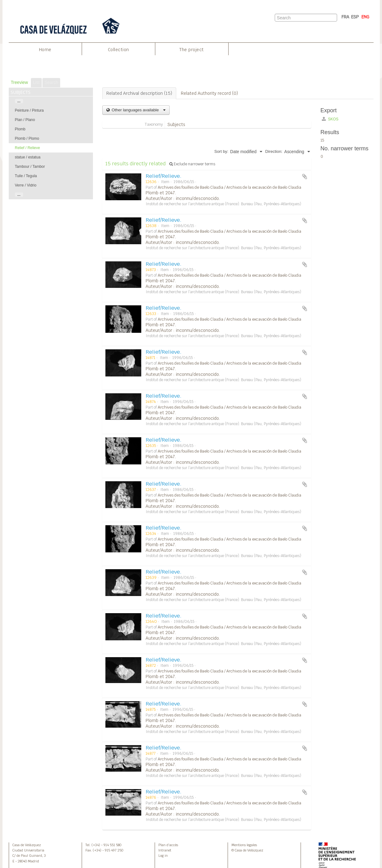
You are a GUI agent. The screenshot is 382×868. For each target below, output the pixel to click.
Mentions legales (244, 845)
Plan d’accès (168, 845)
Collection (118, 50)
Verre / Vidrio (26, 185)
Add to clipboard (305, 177)
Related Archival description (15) (139, 93)
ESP (355, 17)
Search (51, 82)
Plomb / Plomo (27, 138)
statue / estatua (28, 157)
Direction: (274, 151)
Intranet (165, 850)
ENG (365, 17)
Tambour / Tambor (30, 167)
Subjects (176, 124)
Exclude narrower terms (192, 164)
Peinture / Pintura (29, 110)
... (19, 101)
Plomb (20, 129)
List (36, 82)
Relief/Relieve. (164, 176)
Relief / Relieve (28, 148)
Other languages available (138, 110)
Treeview (19, 82)
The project (192, 50)
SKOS (330, 119)
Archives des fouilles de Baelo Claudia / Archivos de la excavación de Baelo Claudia (230, 187)
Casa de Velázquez (27, 845)
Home (45, 50)
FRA (345, 17)
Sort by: (221, 151)
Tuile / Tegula (26, 176)
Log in (163, 856)
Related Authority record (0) (209, 93)
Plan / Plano (25, 120)
